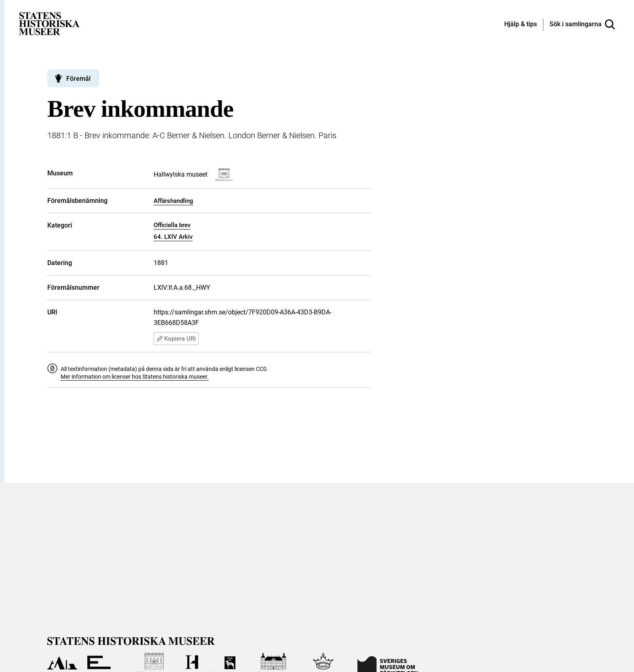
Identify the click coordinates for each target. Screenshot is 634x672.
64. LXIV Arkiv (173, 237)
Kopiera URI (176, 339)
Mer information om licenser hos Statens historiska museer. (135, 377)
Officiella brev (172, 225)
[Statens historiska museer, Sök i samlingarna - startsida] (49, 23)
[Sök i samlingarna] (582, 25)
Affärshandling (173, 201)
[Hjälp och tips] (521, 25)
